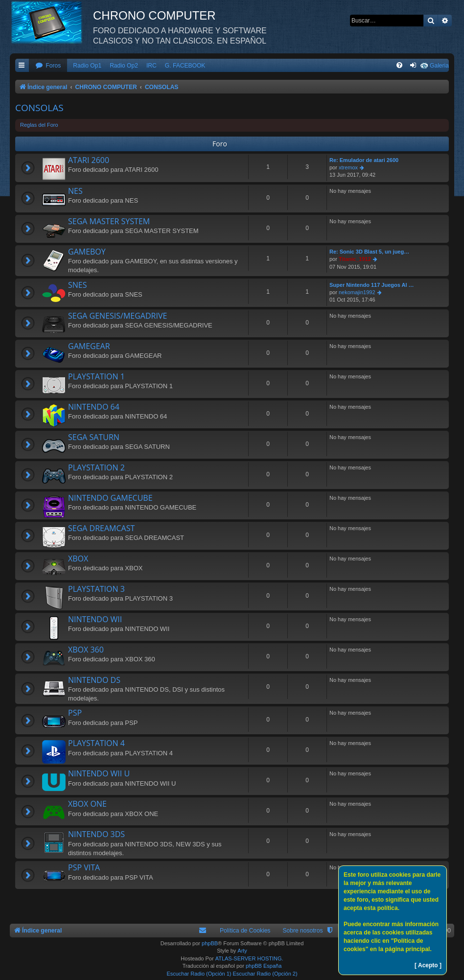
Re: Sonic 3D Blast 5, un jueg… (369, 252)
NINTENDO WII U (99, 773)
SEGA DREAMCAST (101, 528)
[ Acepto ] (428, 965)
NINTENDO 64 (94, 407)
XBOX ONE (87, 804)
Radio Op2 (124, 66)
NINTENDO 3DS (96, 834)
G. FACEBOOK (185, 66)
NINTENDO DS (94, 680)
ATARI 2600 (89, 160)
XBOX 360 (86, 650)
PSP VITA (84, 867)
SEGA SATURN (94, 437)
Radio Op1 (87, 66)
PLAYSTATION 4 (96, 743)
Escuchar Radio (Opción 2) (265, 974)
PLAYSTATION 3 (96, 589)
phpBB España (264, 966)
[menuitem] (48, 66)
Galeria (439, 66)
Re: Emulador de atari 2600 (364, 160)
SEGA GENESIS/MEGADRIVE (117, 316)
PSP (75, 713)
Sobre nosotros (302, 931)
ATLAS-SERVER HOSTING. (249, 958)
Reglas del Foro (39, 125)
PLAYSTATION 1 (96, 376)
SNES (77, 285)
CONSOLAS (39, 108)
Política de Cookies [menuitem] (245, 931)
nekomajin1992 (357, 292)
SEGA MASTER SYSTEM (109, 221)
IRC (151, 66)
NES (75, 191)
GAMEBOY (87, 252)
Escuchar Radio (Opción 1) (199, 974)
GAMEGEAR (89, 346)
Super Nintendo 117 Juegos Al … (372, 285)
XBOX (78, 559)
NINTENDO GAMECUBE (110, 498)
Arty (242, 951)
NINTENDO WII (95, 619)
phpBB (210, 943)
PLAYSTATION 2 (96, 467)
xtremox (348, 167)
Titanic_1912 (355, 259)
